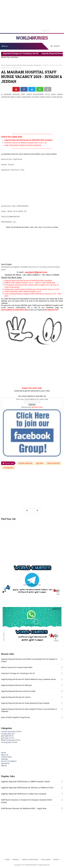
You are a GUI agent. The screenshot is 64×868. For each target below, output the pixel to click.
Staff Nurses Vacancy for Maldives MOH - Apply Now (24, 809)
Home (3, 65)
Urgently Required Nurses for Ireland (16, 698)
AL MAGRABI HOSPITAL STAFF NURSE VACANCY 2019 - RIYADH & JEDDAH (32, 77)
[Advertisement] (32, 17)
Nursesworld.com (51, 310)
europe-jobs (6, 734)
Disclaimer (5, 764)
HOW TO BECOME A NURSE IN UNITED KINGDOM (23, 146)
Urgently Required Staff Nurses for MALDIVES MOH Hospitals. (29, 140)
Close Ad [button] (45, 31)
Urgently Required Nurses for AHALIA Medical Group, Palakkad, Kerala (29, 680)
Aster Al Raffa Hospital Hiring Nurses (16, 718)
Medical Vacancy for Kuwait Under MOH (17, 668)
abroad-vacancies (11, 65)
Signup (4, 766)
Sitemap (4, 759)
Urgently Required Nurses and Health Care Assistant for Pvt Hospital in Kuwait (29, 661)
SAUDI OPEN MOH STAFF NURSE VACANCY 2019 (23, 292)
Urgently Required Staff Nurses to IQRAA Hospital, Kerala (25, 782)
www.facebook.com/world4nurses (15, 310)
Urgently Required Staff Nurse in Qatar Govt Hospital (24, 794)
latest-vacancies (28, 65)
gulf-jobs (19, 65)
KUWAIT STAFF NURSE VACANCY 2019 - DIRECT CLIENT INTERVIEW (30, 283)
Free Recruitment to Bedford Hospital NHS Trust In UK (26, 143)
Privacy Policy (6, 757)
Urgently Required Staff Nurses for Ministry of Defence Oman (27, 788)
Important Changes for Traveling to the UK (23, 53)
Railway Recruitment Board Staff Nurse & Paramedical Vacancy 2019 (32, 290)
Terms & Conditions (9, 762)
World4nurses (37, 408)
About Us (5, 755)
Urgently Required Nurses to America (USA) (18, 692)
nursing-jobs (37, 65)
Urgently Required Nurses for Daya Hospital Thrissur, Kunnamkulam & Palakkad (29, 711)
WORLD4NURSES (32, 38)
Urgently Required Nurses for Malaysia (16, 686)
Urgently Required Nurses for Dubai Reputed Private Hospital (25, 704)
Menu (5, 46)
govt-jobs (5, 736)
